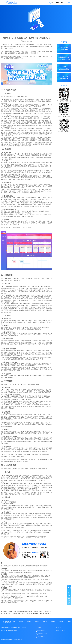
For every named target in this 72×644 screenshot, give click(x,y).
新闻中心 (53, 621)
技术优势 (45, 621)
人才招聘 (69, 621)
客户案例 (29, 621)
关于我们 (61, 621)
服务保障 (37, 621)
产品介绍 (21, 621)
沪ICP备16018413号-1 (18, 639)
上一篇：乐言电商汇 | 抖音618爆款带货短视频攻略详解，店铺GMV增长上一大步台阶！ (26, 612)
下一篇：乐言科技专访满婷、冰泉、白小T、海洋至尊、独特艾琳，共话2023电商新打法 (26, 613)
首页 (14, 621)
